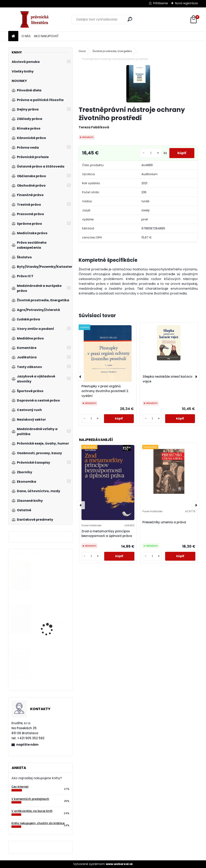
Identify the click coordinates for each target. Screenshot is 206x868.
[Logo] (36, 19)
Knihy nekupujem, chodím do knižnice (38, 823)
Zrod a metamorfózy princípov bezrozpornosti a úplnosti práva (107, 534)
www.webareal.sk (119, 864)
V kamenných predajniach (30, 799)
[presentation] (80, 377)
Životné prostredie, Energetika (112, 51)
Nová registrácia (186, 3)
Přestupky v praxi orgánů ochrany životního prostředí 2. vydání (105, 391)
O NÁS (26, 36)
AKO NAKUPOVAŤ (46, 36)
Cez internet (20, 787)
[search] (130, 19)
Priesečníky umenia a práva (164, 522)
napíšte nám (27, 745)
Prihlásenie (161, 3)
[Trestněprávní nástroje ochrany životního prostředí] (138, 84)
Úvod (82, 51)
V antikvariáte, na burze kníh (32, 811)
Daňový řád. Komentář (50, 662)
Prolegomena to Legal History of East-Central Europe (51, 576)
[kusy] (151, 153)
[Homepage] (13, 36)
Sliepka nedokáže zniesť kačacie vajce (168, 379)
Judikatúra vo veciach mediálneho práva (50, 625)
